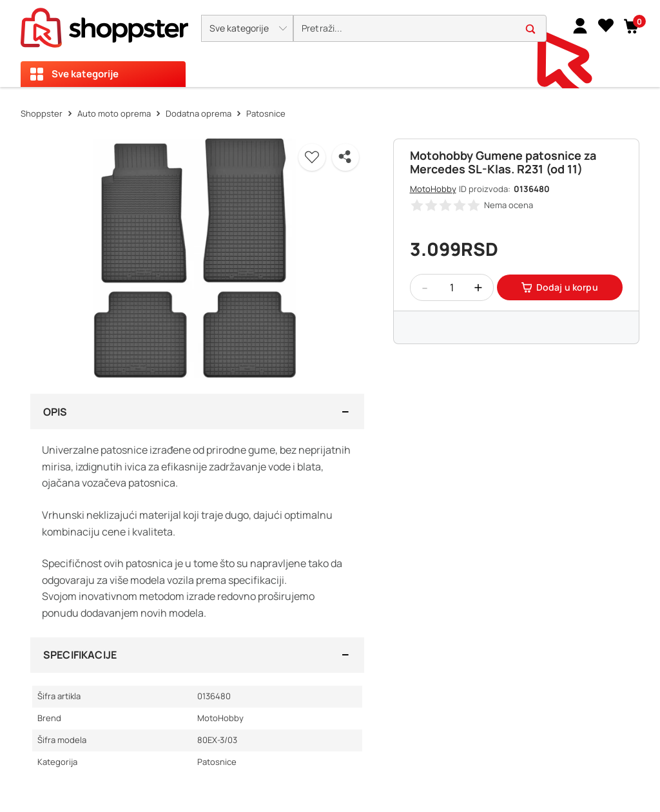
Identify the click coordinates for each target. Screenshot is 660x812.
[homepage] (104, 24)
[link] (580, 25)
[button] (247, 28)
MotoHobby (433, 189)
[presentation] (330, 43)
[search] (420, 29)
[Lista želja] (606, 25)
